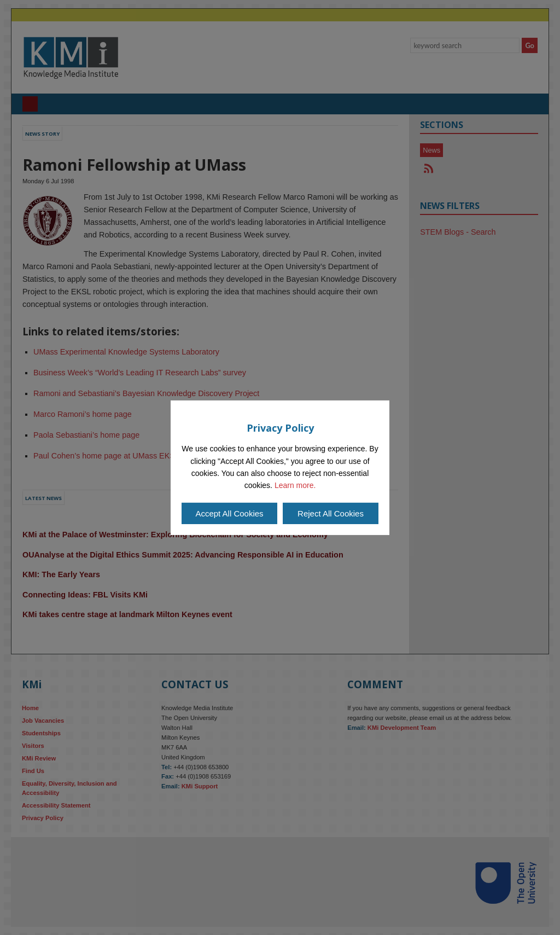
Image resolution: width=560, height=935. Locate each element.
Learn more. (295, 485)
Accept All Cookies (229, 513)
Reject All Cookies (331, 513)
